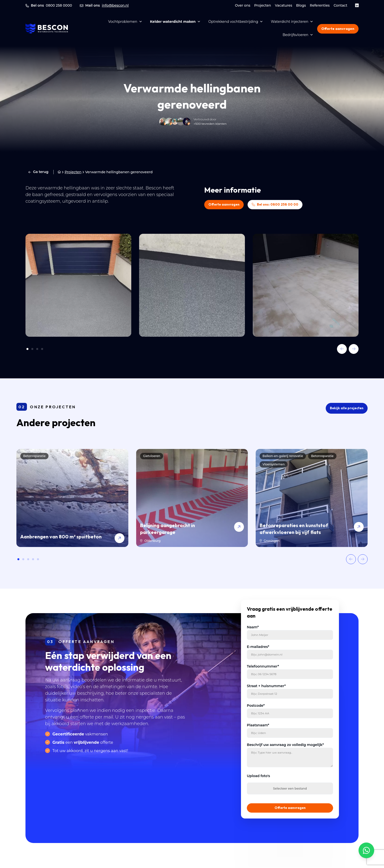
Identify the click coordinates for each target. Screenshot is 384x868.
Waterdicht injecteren (292, 22)
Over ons (243, 5)
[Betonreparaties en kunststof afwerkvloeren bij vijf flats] (312, 498)
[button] (342, 349)
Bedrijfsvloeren (298, 35)
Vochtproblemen (125, 22)
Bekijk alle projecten (346, 409)
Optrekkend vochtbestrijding (236, 22)
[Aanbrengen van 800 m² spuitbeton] (72, 498)
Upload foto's (258, 776)
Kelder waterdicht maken (175, 22)
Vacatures (284, 5)
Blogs (301, 5)
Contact (340, 5)
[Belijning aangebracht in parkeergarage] (192, 498)
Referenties (320, 5)
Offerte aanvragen (338, 29)
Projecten (263, 5)
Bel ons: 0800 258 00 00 (280, 205)
